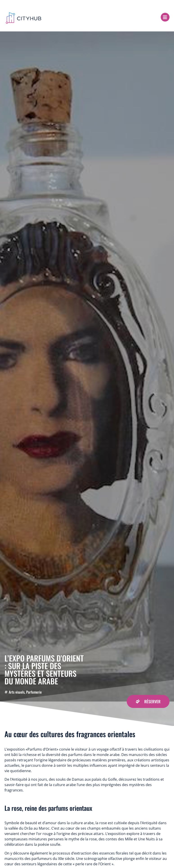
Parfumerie (34, 692)
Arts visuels (17, 692)
